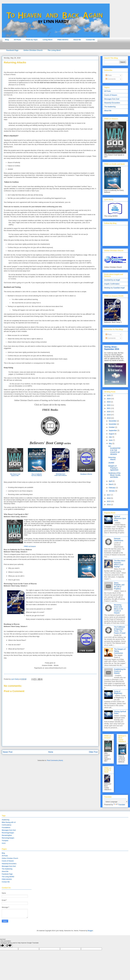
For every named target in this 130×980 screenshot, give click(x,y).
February (112, 488)
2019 (109, 415)
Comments (111, 79)
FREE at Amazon (30, 546)
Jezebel (111, 463)
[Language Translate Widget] (116, 802)
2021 (109, 408)
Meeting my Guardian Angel (114, 288)
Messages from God (112, 99)
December (113, 421)
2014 (109, 505)
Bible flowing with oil (9, 822)
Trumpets (5, 841)
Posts (109, 75)
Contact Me (90, 40)
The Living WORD (8, 877)
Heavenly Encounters (112, 103)
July (110, 437)
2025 (109, 395)
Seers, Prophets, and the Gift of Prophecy (119, 586)
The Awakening (110, 107)
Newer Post (8, 752)
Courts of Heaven (111, 95)
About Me (77, 40)
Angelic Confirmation (112, 284)
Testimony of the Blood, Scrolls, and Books (115, 475)
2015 (109, 501)
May (110, 443)
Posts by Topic (32, 40)
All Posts (17, 40)
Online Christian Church (33, 50)
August (112, 434)
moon (4, 843)
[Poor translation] (9, 946)
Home (51, 752)
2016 (109, 498)
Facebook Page (12, 50)
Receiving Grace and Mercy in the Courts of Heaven (119, 609)
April (111, 481)
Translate (119, 805)
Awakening (5, 820)
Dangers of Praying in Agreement (113, 468)
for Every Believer (37, 475)
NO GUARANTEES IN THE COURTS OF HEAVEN (114, 450)
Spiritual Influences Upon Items (120, 518)
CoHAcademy (6, 825)
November (113, 424)
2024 (109, 399)
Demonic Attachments (119, 540)
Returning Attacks (112, 458)
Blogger (90, 931)
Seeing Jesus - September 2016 (112, 348)
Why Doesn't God (15, 474)
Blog (7, 40)
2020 (109, 412)
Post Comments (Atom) (55, 760)
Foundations (6, 827)
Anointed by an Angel (112, 280)
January (112, 491)
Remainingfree (7, 835)
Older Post (93, 752)
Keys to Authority (37, 474)
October (112, 427)
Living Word (48, 40)
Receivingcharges (8, 833)
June (111, 440)
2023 (109, 402)
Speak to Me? (15, 475)
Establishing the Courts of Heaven (120, 671)
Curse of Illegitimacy (118, 692)
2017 (109, 495)
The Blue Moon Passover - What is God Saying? (120, 564)
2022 (109, 405)
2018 (109, 418)
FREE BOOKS (63, 40)
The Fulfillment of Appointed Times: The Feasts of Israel (120, 630)
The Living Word (54, 50)
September (113, 430)
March (111, 484)
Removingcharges (8, 838)
